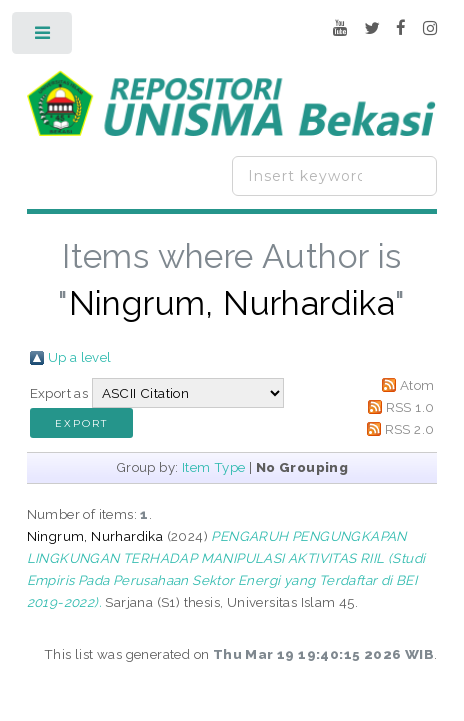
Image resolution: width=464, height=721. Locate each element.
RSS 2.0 (410, 429)
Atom (417, 385)
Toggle (43, 37)
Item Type (214, 467)
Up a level (80, 357)
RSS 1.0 (410, 407)
